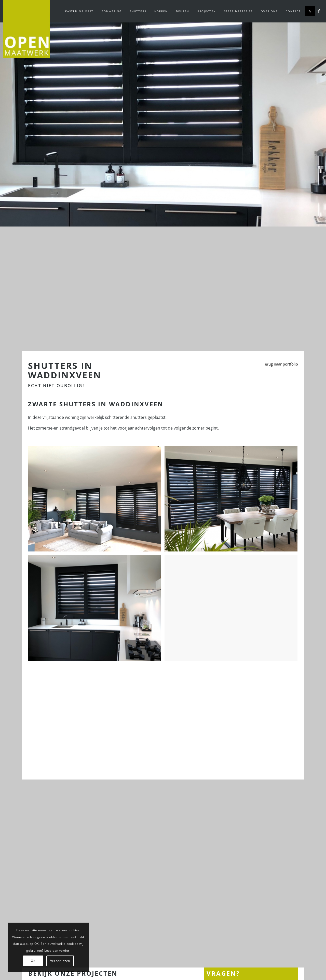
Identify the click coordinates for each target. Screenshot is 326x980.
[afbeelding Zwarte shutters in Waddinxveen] (96, 501)
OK (33, 961)
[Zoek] (310, 11)
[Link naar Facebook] (319, 11)
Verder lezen (60, 961)
